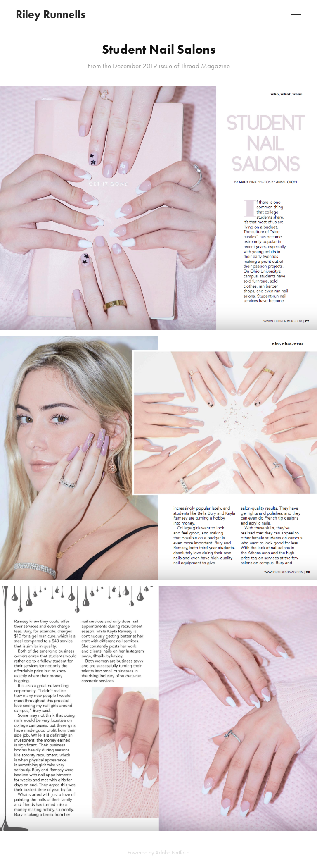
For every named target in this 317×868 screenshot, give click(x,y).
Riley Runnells (51, 14)
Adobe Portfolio (172, 852)
